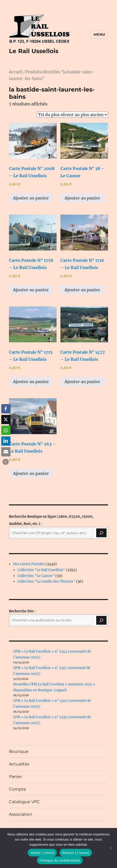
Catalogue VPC (24, 802)
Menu (99, 34)
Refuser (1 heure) (76, 853)
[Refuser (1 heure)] (111, 848)
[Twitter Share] (6, 420)
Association (21, 814)
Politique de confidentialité (60, 860)
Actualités (19, 764)
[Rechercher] (101, 620)
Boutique (19, 751)
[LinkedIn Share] (6, 441)
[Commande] (72, 115)
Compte (18, 789)
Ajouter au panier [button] (31, 198)
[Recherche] (101, 533)
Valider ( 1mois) (42, 853)
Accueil (16, 72)
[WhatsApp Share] (6, 430)
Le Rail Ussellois (34, 51)
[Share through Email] (6, 452)
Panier (15, 777)
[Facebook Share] (6, 409)
